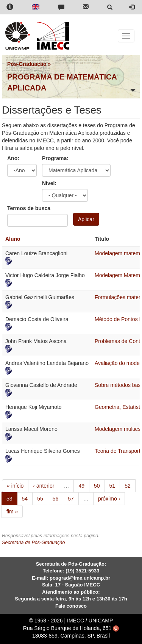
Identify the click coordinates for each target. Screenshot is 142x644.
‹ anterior (44, 486)
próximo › (109, 499)
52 (128, 486)
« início (15, 486)
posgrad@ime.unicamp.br (80, 578)
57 (71, 499)
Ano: (13, 158)
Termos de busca (29, 208)
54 (25, 499)
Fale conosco (71, 606)
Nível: (49, 183)
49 (81, 486)
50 (97, 486)
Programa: (55, 158)
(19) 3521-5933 (82, 571)
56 (56, 499)
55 (40, 499)
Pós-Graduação (27, 64)
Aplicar (86, 219)
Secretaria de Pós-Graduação (34, 543)
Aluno (13, 239)
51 (112, 486)
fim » (12, 511)
